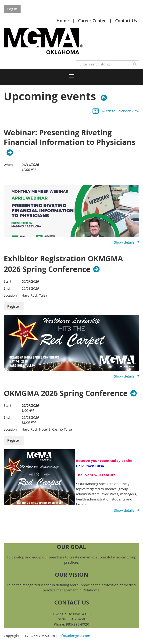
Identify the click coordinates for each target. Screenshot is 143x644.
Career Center (92, 21)
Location (10, 295)
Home (63, 21)
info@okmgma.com (74, 636)
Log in (12, 9)
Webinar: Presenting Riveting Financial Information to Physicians (70, 138)
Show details (124, 242)
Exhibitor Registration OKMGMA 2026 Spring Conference (63, 264)
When (8, 165)
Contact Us (126, 21)
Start (7, 281)
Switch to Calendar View (120, 111)
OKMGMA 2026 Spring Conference (66, 393)
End (7, 288)
